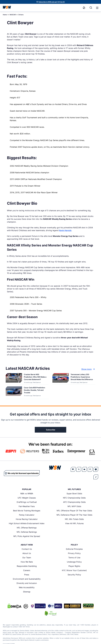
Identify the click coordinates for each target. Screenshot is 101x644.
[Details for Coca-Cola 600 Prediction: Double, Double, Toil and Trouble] (14, 392)
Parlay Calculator (27, 515)
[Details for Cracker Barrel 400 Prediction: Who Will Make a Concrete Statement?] (14, 378)
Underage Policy (74, 562)
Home (5, 15)
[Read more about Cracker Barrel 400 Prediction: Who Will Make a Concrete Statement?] (35, 377)
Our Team (27, 558)
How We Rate (27, 562)
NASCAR (13, 15)
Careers (27, 570)
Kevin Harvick (65, 230)
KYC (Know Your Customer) (74, 570)
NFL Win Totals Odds (74, 519)
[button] (97, 8)
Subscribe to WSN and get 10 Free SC (52, 2)
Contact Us (27, 549)
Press (27, 575)
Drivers (21, 15)
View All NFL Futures (74, 523)
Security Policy (74, 575)
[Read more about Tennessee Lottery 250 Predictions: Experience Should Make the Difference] (82, 377)
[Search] (91, 8)
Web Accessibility (27, 587)
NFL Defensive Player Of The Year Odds (74, 515)
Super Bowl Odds (74, 494)
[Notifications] (84, 8)
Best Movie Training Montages (27, 511)
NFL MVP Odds (74, 506)
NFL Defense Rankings (27, 532)
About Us (27, 553)
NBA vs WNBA (27, 494)
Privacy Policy (74, 553)
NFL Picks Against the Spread (27, 536)
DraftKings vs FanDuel (27, 502)
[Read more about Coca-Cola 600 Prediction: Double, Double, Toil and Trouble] (35, 391)
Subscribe (51, 430)
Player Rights (74, 566)
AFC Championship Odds (74, 502)
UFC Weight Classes (27, 498)
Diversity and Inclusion (27, 583)
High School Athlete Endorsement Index (27, 523)
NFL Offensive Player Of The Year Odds (74, 511)
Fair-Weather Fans (27, 506)
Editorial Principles (74, 549)
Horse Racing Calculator (27, 519)
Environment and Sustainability (27, 579)
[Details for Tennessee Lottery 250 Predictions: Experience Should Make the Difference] (61, 378)
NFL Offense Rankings (27, 528)
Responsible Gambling (27, 566)
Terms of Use (74, 558)
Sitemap (27, 592)
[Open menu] (97, 8)
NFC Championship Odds (74, 498)
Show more (88, 369)
